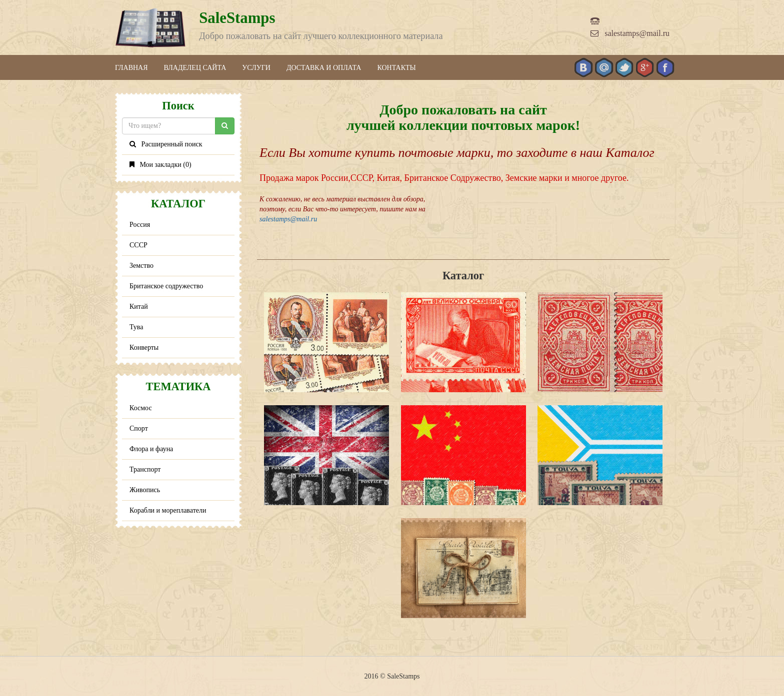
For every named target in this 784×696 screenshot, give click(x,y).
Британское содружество (166, 286)
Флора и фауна (151, 449)
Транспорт (145, 469)
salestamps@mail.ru (630, 33)
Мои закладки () (160, 165)
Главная (131, 68)
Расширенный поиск (166, 144)
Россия (140, 225)
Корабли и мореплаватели (168, 510)
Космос (141, 408)
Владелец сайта (195, 68)
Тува (136, 327)
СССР (138, 245)
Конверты (144, 348)
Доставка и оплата (324, 68)
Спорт (139, 428)
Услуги (256, 68)
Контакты (396, 68)
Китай (139, 307)
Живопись (145, 490)
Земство (141, 266)
